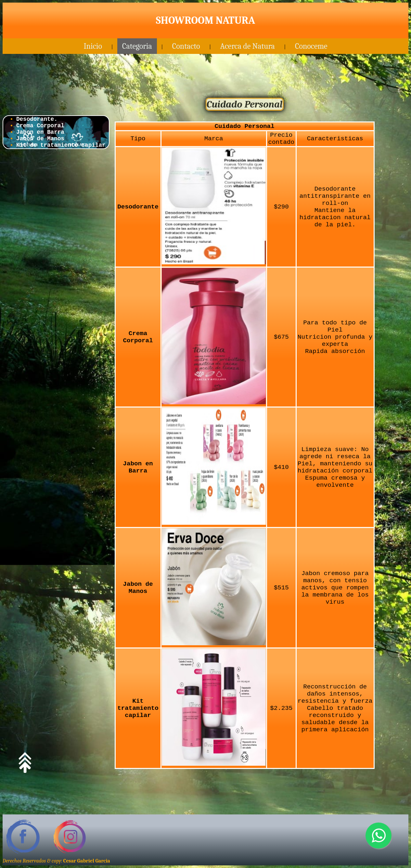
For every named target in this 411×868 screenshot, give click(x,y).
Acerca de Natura (248, 46)
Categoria (137, 46)
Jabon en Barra (40, 132)
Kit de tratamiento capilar (61, 145)
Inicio (93, 46)
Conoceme (311, 46)
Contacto (186, 46)
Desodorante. (37, 119)
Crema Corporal (40, 126)
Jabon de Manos (40, 139)
